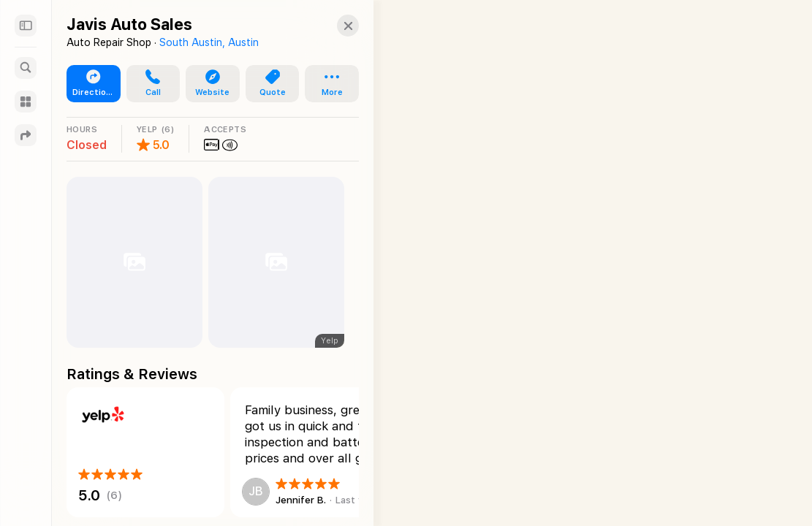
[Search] (26, 68)
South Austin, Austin (209, 42)
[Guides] (26, 102)
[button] (149, 84)
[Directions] (26, 135)
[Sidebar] (26, 26)
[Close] (333, 26)
